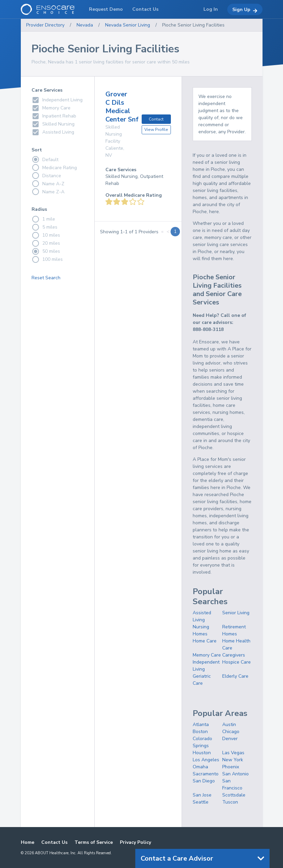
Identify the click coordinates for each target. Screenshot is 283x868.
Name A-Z (48, 184)
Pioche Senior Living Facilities (193, 25)
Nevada (85, 25)
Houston (202, 753)
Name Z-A (48, 192)
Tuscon (230, 802)
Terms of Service (94, 842)
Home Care (205, 641)
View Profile (156, 130)
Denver (230, 739)
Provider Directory (45, 25)
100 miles (47, 259)
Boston (200, 732)
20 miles (46, 243)
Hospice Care (237, 662)
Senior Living (236, 613)
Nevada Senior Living (128, 25)
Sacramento (206, 774)
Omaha (200, 767)
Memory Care (207, 655)
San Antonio (235, 774)
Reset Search (46, 278)
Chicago (231, 732)
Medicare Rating (54, 167)
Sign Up (245, 10)
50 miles (46, 251)
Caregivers (234, 655)
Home (28, 842)
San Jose (202, 795)
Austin (229, 725)
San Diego (204, 781)
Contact (156, 119)
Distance (46, 176)
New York (233, 760)
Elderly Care (235, 676)
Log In (211, 9)
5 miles (44, 227)
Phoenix (231, 767)
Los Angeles (206, 760)
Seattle (201, 802)
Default (45, 159)
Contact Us (54, 842)
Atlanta (201, 725)
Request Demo (106, 9)
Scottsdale (234, 795)
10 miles (46, 235)
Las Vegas (233, 753)
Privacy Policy (135, 842)
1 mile (43, 219)
